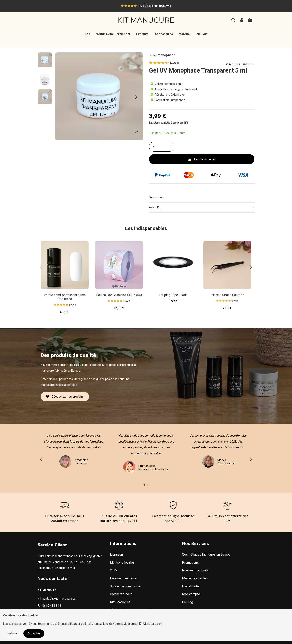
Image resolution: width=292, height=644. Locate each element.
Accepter (34, 633)
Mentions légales (122, 562)
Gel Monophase (164, 55)
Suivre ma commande (125, 586)
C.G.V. (114, 570)
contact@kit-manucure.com (60, 599)
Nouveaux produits (195, 570)
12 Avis (164, 63)
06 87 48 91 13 (52, 606)
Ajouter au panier (202, 159)
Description (202, 197)
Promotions (190, 562)
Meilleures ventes (195, 578)
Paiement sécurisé (123, 578)
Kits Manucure (120, 602)
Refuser (13, 633)
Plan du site (191, 586)
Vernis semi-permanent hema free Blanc (65, 297)
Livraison (116, 555)
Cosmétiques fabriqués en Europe (206, 555)
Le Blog (188, 602)
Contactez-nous (121, 594)
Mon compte (191, 594)
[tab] (202, 198)
